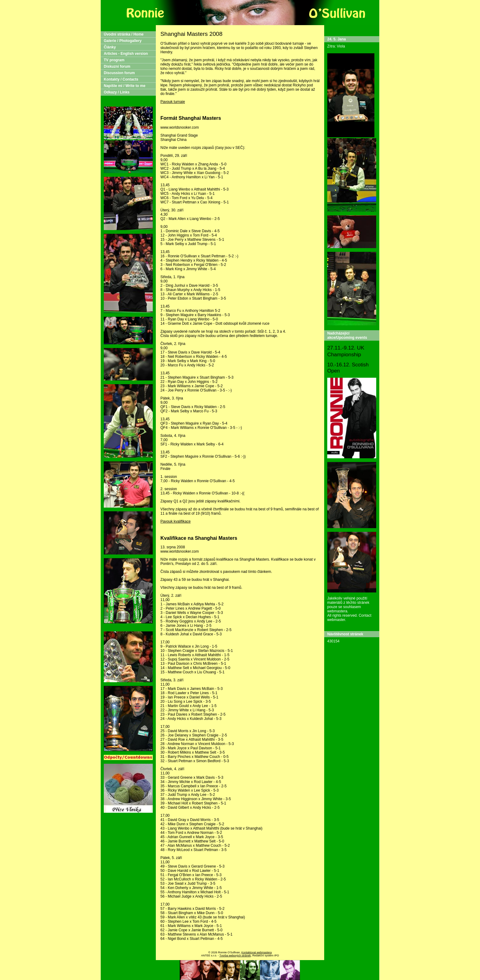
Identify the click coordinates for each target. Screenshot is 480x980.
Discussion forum (119, 73)
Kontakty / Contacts (121, 79)
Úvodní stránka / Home (124, 34)
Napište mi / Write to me (125, 86)
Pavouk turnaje (173, 102)
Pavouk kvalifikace (176, 521)
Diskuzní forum (117, 66)
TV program (114, 60)
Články (110, 47)
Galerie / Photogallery (123, 41)
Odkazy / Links (117, 92)
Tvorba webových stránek (235, 955)
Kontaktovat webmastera (256, 952)
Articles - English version (126, 54)
